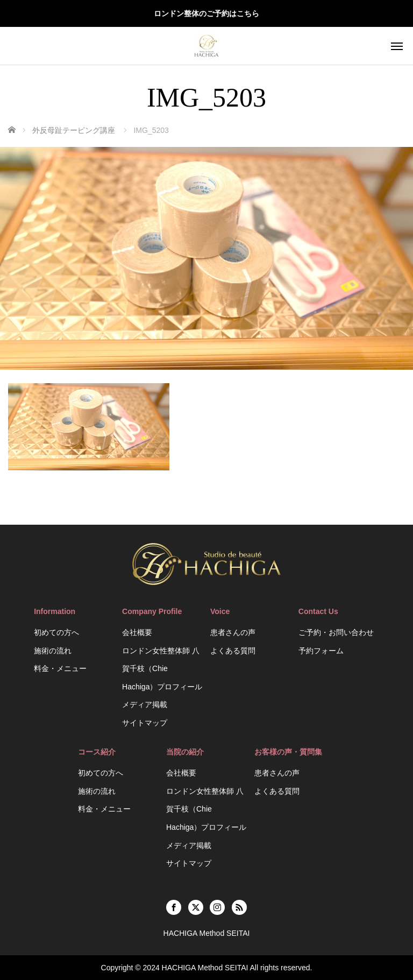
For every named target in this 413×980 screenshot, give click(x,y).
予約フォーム (321, 651)
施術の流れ (53, 651)
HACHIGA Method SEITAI (205, 968)
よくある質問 (233, 651)
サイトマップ (145, 723)
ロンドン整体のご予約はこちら (206, 13)
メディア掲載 (145, 704)
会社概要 (137, 632)
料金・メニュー (60, 668)
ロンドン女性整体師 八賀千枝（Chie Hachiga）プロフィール (162, 669)
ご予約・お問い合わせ (336, 632)
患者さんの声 (233, 632)
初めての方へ (56, 632)
